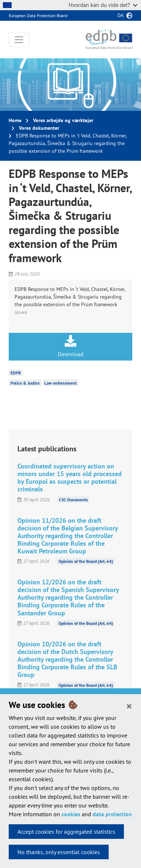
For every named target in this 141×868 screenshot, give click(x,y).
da (120, 15)
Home (15, 120)
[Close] (129, 706)
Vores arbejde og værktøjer (63, 120)
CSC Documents (73, 500)
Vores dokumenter (39, 128)
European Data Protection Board (38, 15)
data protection (112, 814)
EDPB (16, 373)
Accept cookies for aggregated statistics (66, 832)
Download (70, 346)
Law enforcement (61, 383)
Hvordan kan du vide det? (103, 5)
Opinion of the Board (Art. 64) (86, 561)
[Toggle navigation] (19, 40)
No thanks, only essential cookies (59, 852)
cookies (71, 814)
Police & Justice (25, 383)
